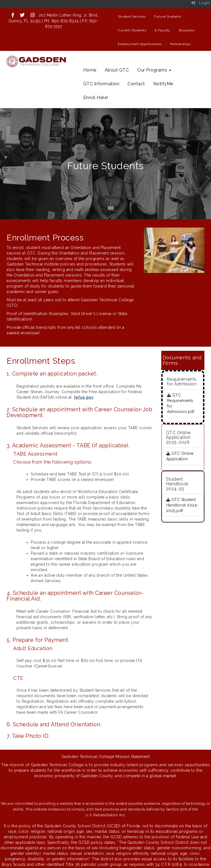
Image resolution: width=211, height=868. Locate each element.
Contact (136, 84)
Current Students (132, 30)
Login (201, 3)
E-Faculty (163, 30)
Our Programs (154, 70)
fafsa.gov (84, 397)
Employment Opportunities (140, 44)
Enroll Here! (96, 98)
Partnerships (180, 44)
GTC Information (101, 84)
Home (90, 70)
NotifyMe (163, 84)
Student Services (132, 17)
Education (187, 30)
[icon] (13, 15)
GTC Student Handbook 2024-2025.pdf (182, 505)
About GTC (117, 70)
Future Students (168, 17)
